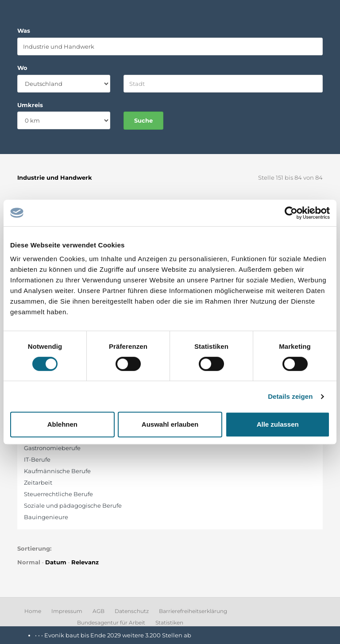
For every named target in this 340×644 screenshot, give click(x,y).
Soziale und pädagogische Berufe (73, 505)
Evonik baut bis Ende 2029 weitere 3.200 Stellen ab (118, 635)
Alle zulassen (278, 424)
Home (33, 611)
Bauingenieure (46, 517)
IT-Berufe (37, 459)
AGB (99, 611)
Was (24, 31)
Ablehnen (62, 424)
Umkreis (30, 105)
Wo (22, 68)
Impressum (67, 611)
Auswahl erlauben (170, 424)
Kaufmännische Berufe (57, 471)
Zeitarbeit (38, 482)
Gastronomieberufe (52, 448)
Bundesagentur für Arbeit (111, 623)
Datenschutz (132, 611)
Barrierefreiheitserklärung (193, 611)
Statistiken (169, 623)
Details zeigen (290, 396)
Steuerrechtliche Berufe (58, 494)
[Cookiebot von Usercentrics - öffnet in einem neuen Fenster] (291, 213)
